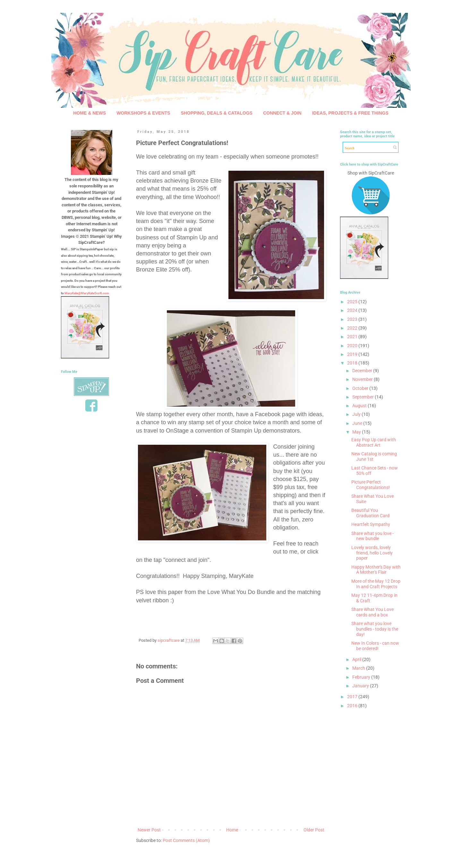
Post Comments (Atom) (186, 840)
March (359, 668)
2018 (353, 363)
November (363, 379)
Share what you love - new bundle (372, 536)
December (363, 371)
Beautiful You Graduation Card (370, 513)
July (357, 414)
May (357, 432)
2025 (353, 302)
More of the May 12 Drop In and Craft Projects (376, 584)
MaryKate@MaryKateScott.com (87, 293)
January (361, 686)
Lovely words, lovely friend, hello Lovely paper (372, 553)
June (358, 423)
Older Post (314, 830)
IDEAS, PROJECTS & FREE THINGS (350, 113)
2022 (353, 328)
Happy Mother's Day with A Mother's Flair (376, 570)
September (364, 397)
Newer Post (149, 830)
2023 (353, 319)
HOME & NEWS (90, 113)
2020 (353, 346)
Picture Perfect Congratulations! (371, 485)
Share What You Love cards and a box (372, 612)
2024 (353, 310)
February (362, 677)
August (360, 406)
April (357, 659)
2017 (353, 697)
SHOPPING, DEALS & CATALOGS (217, 113)
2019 (353, 354)
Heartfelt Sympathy (371, 524)
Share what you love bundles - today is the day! (375, 629)
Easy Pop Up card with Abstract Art (374, 442)
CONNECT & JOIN (282, 113)
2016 (353, 706)
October (361, 388)
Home (232, 830)
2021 (353, 337)
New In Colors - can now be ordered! (375, 646)
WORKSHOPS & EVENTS (143, 113)
